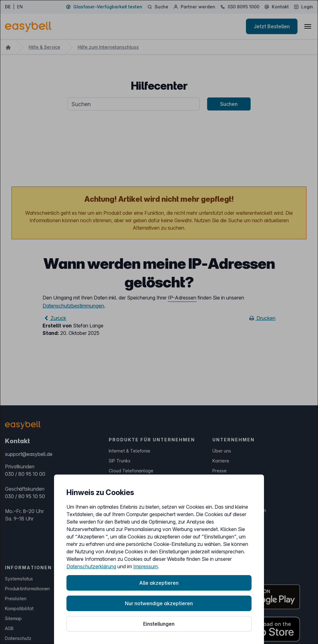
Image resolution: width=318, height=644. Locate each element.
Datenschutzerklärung (91, 566)
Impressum (145, 566)
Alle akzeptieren (159, 583)
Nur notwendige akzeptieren (159, 603)
